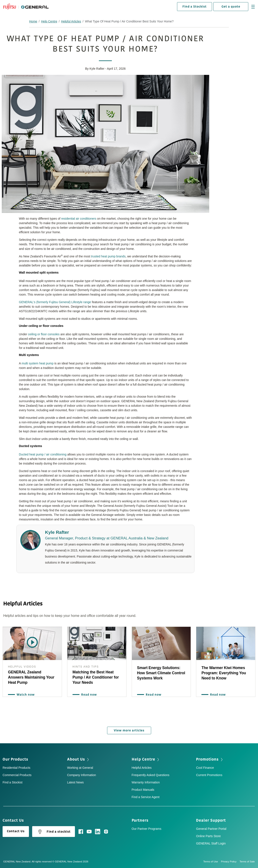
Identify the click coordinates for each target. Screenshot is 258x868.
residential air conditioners (79, 219)
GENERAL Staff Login (211, 843)
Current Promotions (209, 775)
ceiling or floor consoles (44, 334)
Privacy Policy (230, 862)
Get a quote (231, 7)
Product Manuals (143, 790)
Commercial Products (17, 775)
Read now (88, 695)
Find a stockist (54, 832)
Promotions (207, 759)
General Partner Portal (211, 829)
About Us (76, 759)
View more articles (129, 730)
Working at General (80, 768)
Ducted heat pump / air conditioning (43, 454)
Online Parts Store (208, 836)
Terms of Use (212, 862)
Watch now (25, 695)
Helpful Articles (71, 21)
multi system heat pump (38, 363)
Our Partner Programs (147, 829)
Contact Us (16, 831)
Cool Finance (205, 768)
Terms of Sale (247, 862)
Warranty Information (146, 782)
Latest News (75, 782)
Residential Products (16, 768)
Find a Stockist (195, 7)
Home (33, 21)
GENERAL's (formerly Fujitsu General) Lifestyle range (55, 302)
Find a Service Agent (146, 797)
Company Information (82, 775)
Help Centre (49, 21)
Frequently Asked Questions (151, 775)
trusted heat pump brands (108, 256)
